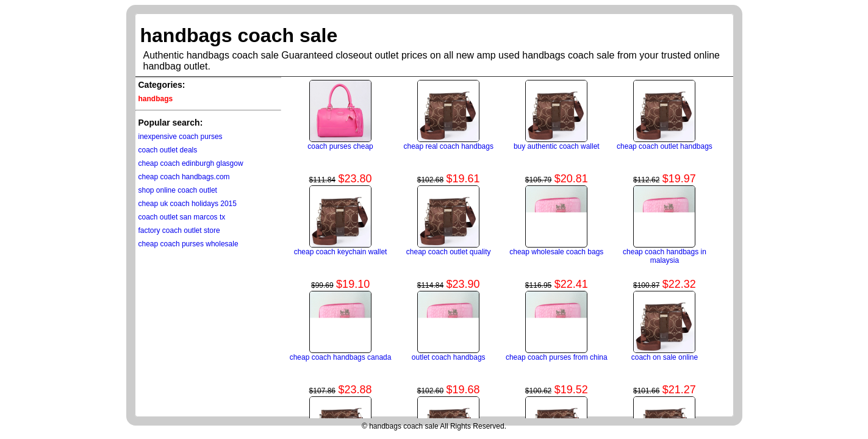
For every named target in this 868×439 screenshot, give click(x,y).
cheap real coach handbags (448, 146)
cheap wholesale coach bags (556, 252)
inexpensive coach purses (181, 137)
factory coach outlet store (179, 230)
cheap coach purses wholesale (188, 244)
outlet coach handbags (449, 357)
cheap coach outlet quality (449, 252)
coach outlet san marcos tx (182, 217)
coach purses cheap (340, 146)
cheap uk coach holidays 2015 (188, 204)
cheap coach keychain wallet (341, 252)
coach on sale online (665, 357)
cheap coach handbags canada (341, 357)
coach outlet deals (168, 150)
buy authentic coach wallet (557, 146)
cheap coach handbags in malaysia (665, 256)
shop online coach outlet (178, 190)
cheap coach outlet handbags (665, 146)
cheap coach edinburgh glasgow (191, 163)
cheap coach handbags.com (184, 177)
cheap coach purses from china (557, 357)
